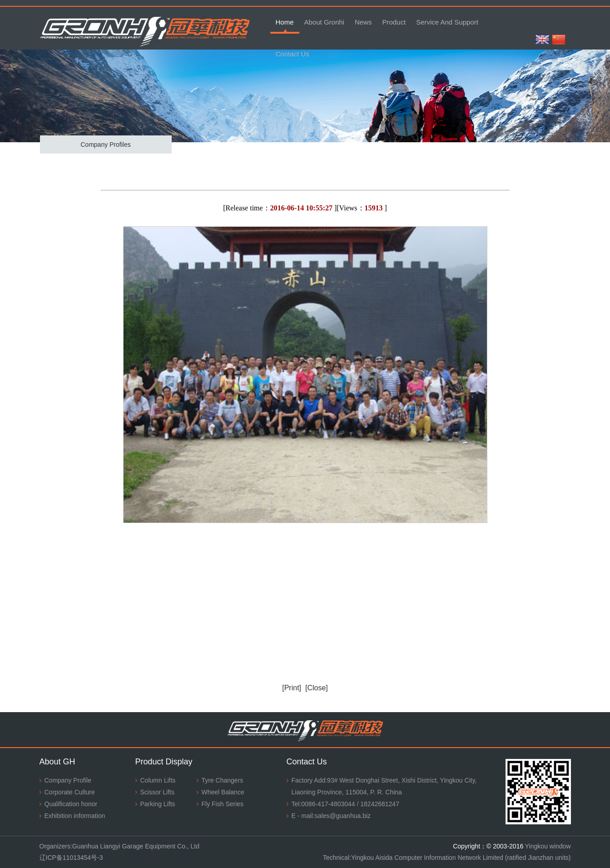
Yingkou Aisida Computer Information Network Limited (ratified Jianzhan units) (461, 858)
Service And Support (447, 22)
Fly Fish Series (223, 804)
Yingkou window (548, 846)
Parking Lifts (158, 804)
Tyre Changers (223, 780)
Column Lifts (158, 780)
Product (394, 22)
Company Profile (68, 780)
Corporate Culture (70, 792)
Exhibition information (75, 816)
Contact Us (293, 54)
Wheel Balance (223, 792)
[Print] (292, 688)
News (363, 22)
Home (285, 22)
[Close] (317, 688)
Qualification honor (71, 804)
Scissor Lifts (157, 792)
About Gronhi (324, 22)
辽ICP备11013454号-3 (71, 858)
